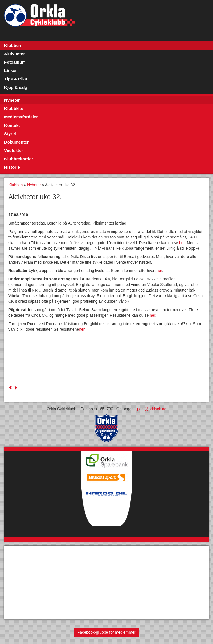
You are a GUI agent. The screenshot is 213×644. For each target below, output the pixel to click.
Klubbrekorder (19, 159)
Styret (10, 134)
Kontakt (12, 125)
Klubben (13, 45)
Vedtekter (14, 150)
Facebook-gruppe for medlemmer (107, 632)
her (182, 243)
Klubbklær (15, 108)
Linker (10, 71)
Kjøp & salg (16, 87)
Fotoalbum (15, 62)
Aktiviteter (14, 54)
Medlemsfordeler (21, 117)
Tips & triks (16, 79)
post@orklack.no (152, 409)
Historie (12, 167)
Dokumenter (17, 142)
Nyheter (12, 100)
